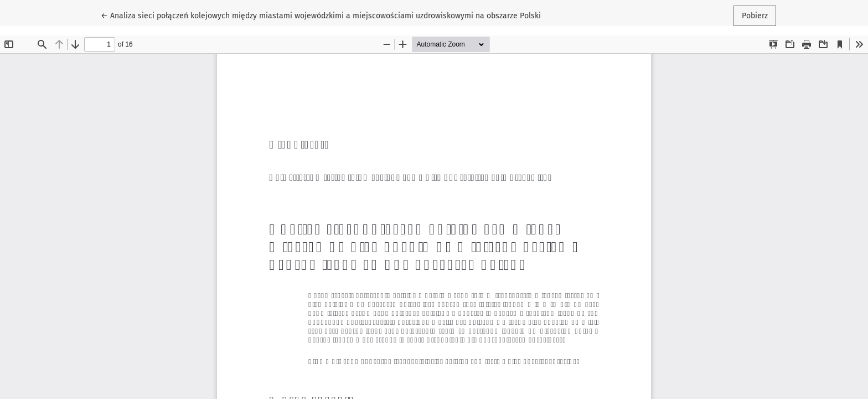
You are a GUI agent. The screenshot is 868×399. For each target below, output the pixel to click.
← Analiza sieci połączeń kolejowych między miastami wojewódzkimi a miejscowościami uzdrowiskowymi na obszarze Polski (321, 15)
